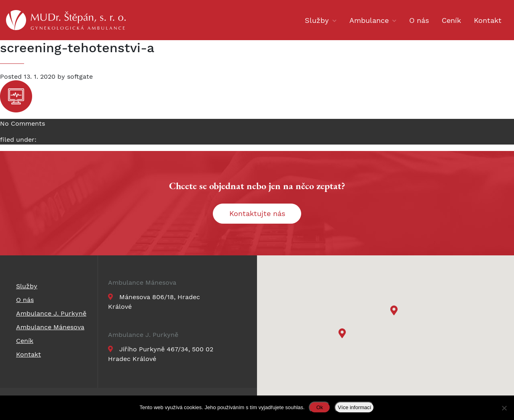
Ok (320, 407)
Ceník (451, 20)
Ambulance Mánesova (142, 283)
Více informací (354, 407)
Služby (317, 20)
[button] (395, 311)
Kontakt (488, 20)
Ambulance (369, 20)
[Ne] (504, 408)
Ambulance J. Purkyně (143, 335)
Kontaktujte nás (257, 213)
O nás (419, 20)
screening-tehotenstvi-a (77, 48)
